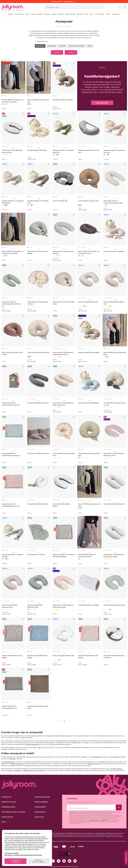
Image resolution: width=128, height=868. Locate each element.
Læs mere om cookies (12, 853)
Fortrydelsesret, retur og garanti (13, 812)
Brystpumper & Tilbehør (77, 46)
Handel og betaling (41, 802)
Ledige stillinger (7, 817)
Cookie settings (40, 812)
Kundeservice (6, 797)
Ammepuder (69, 26)
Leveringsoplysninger (42, 797)
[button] (120, 7)
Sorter (71, 52)
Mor (57, 26)
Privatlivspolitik (40, 807)
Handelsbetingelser (8, 807)
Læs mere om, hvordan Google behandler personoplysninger (23, 855)
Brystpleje (62, 46)
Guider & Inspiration (9, 802)
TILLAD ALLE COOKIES (16, 861)
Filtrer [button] (57, 52)
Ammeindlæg (51, 46)
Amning (62, 26)
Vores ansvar (39, 817)
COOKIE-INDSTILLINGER (38, 861)
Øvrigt (90, 46)
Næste (70, 721)
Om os (4, 822)
